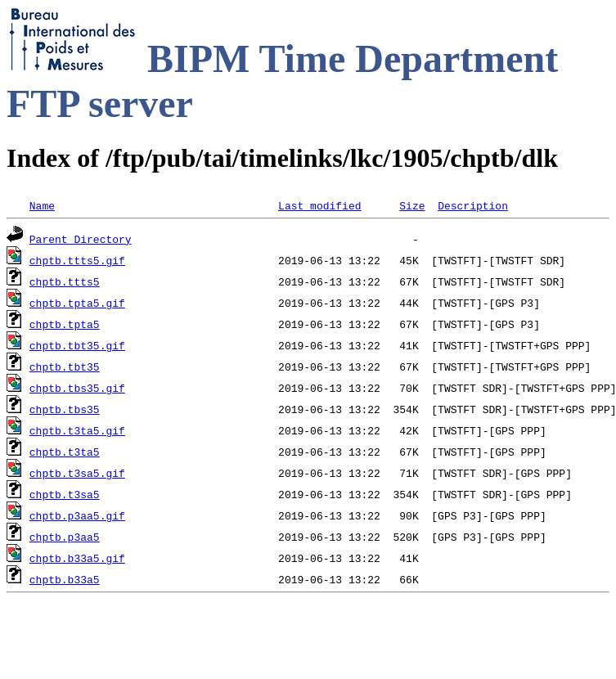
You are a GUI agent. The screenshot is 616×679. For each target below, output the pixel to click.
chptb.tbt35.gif (77, 345)
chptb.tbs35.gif (77, 388)
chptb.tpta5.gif (77, 303)
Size (412, 205)
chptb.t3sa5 (65, 494)
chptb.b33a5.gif (77, 558)
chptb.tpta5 (65, 324)
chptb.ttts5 (65, 281)
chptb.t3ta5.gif (77, 430)
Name (42, 205)
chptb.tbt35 (65, 366)
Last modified (319, 205)
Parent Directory (81, 239)
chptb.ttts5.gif (77, 260)
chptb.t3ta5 (65, 452)
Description (473, 205)
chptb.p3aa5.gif (77, 515)
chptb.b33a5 (65, 579)
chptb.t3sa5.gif (77, 473)
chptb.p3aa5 (65, 537)
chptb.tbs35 (65, 409)
